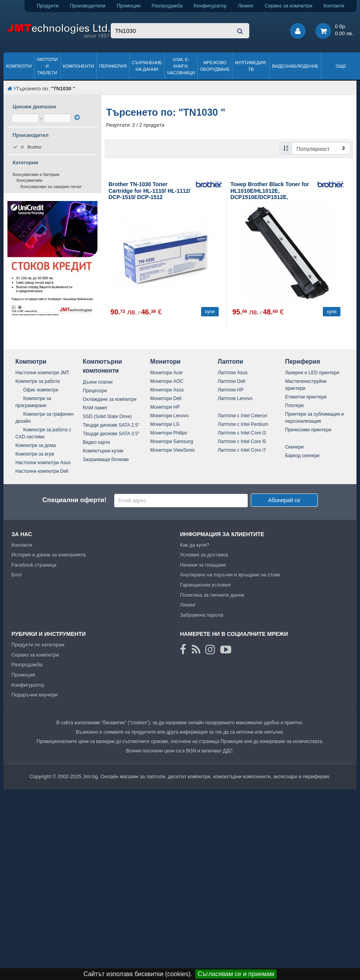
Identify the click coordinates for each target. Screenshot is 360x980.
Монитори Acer (167, 373)
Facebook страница (34, 565)
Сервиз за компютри (289, 6)
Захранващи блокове (106, 459)
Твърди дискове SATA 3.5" (111, 434)
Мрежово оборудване (215, 66)
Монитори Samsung (172, 442)
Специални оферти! (74, 500)
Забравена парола (202, 615)
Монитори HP (165, 407)
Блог (17, 575)
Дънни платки (98, 382)
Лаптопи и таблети (47, 66)
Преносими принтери (308, 430)
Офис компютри (41, 390)
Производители (88, 6)
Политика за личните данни (212, 595)
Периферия (113, 66)
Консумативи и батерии (36, 174)
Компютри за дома (35, 445)
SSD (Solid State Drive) (107, 416)
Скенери (294, 447)
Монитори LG (165, 424)
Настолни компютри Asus (43, 463)
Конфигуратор (210, 6)
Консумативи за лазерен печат (51, 187)
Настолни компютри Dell (42, 471)
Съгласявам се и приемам (236, 974)
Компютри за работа (38, 381)
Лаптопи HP (230, 390)
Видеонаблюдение (295, 66)
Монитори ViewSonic (173, 450)
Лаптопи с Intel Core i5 (242, 442)
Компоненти (79, 66)
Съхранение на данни (147, 66)
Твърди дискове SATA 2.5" (111, 425)
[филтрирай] (77, 117)
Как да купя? (195, 545)
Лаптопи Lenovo (235, 398)
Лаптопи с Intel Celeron (242, 416)
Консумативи (29, 180)
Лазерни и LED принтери (312, 373)
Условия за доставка (204, 555)
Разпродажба (167, 6)
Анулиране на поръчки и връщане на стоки (230, 575)
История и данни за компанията (49, 555)
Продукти (48, 6)
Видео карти (96, 442)
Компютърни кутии (103, 451)
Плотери (294, 406)
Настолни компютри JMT (42, 373)
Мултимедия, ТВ (251, 66)
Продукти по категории (38, 645)
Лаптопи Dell (231, 381)
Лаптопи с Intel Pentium (243, 424)
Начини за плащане (203, 565)
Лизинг (246, 6)
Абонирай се (284, 500)
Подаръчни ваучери (34, 695)
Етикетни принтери (306, 397)
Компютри (19, 66)
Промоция (23, 675)
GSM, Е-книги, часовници (181, 66)
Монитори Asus (167, 390)
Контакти (334, 6)
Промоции (129, 6)
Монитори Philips (169, 433)
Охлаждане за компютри (110, 399)
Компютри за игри (35, 454)
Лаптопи (230, 362)
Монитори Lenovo (169, 416)
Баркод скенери (302, 456)
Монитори (166, 362)
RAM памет (95, 408)
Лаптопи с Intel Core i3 (242, 433)
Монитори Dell (166, 398)
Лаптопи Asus (232, 373)
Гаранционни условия (205, 585)
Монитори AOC (167, 381)
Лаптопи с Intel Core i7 (242, 450)
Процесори (95, 391)
